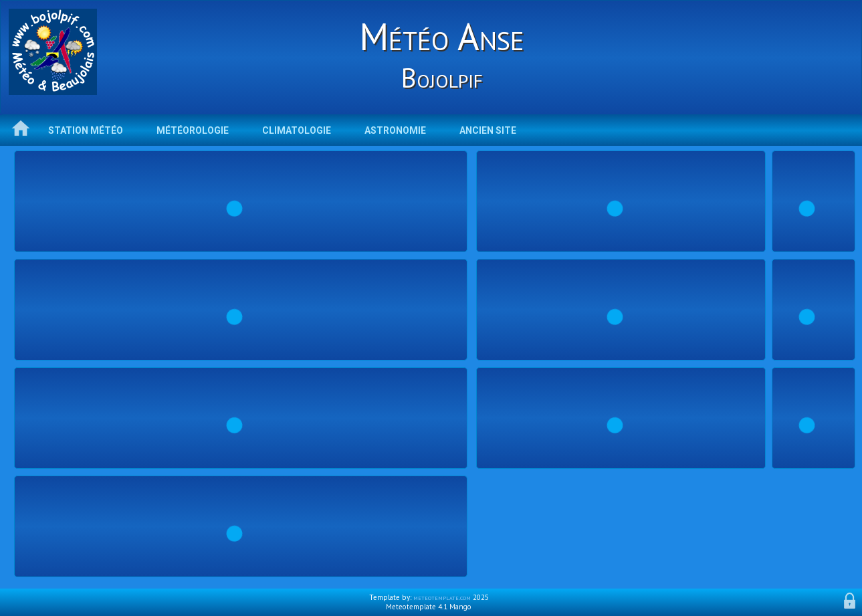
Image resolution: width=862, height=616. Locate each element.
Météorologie (193, 130)
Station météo (86, 130)
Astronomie (395, 130)
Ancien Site (488, 130)
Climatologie (297, 130)
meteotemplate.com (442, 597)
